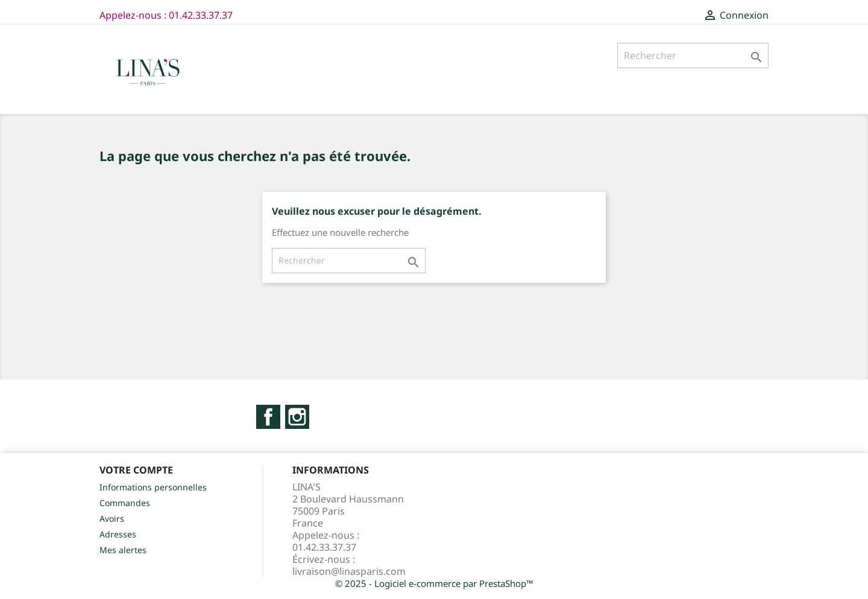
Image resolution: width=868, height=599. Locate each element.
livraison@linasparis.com (349, 571)
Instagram (297, 417)
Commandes (125, 503)
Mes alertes (123, 550)
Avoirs (112, 518)
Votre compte (136, 470)
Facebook (268, 417)
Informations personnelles (153, 487)
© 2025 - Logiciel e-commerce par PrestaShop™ (434, 583)
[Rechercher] (693, 55)
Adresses (118, 534)
